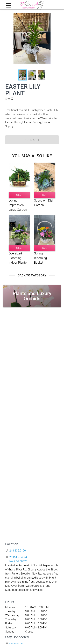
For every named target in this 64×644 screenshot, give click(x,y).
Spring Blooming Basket (41, 258)
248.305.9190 (18, 551)
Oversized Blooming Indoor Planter (18, 258)
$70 (45, 195)
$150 (19, 195)
